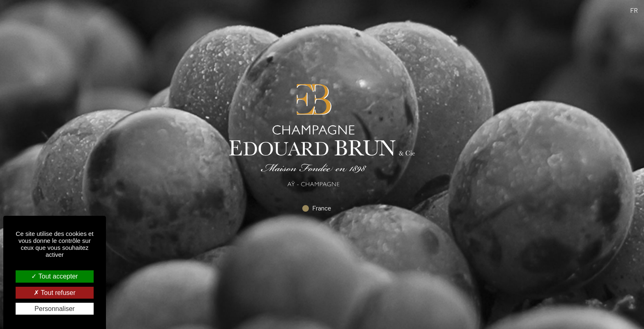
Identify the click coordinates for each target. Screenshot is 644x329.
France (317, 208)
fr (634, 10)
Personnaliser (55, 309)
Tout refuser (55, 293)
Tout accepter (54, 276)
